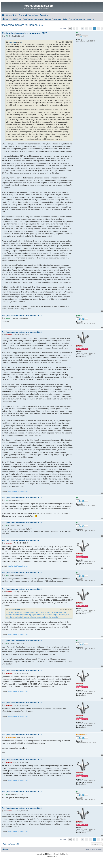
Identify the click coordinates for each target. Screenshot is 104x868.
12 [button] (90, 29)
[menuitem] (15, 15)
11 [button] (86, 29)
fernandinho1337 (15, 610)
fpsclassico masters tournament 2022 (23, 25)
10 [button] (82, 29)
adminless (12, 42)
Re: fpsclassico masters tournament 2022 (24, 33)
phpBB (45, 854)
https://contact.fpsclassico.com (18, 491)
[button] (70, 29)
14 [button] (98, 29)
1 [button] (77, 29)
